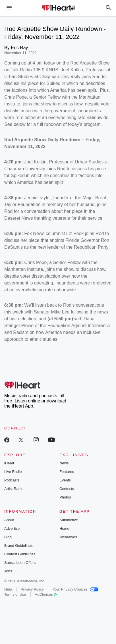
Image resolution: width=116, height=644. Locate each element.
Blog (8, 537)
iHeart (9, 463)
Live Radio (13, 472)
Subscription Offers (20, 563)
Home (64, 528)
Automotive (69, 520)
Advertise (12, 528)
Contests (67, 489)
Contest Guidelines (20, 554)
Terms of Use (15, 594)
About (9, 520)
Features (67, 472)
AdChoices (46, 594)
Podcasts (12, 480)
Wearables (68, 537)
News (64, 463)
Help (8, 589)
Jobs (8, 571)
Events (65, 480)
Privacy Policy (32, 589)
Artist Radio (14, 489)
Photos (65, 497)
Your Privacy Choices (75, 589)
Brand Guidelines (18, 546)
